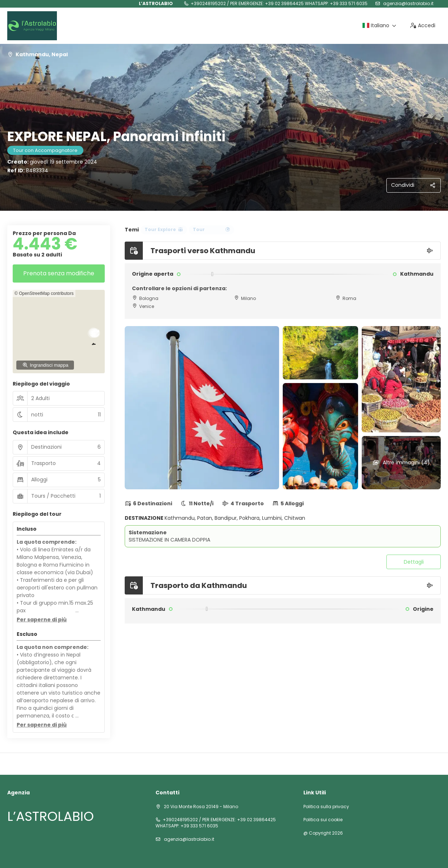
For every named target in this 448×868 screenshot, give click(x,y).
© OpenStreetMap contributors (44, 293)
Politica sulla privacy (326, 807)
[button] (42, 620)
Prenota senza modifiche (59, 273)
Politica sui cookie (323, 820)
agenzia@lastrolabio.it (408, 3)
